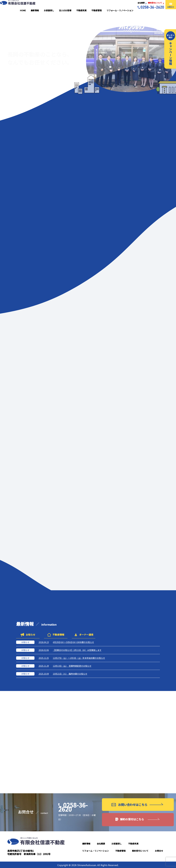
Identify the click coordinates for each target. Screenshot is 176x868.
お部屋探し (61, 5)
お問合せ (159, 850)
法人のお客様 (75, 5)
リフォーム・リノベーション (121, 5)
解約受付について (140, 850)
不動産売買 (88, 5)
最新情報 (50, 5)
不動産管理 (101, 5)
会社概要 (101, 843)
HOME (40, 5)
